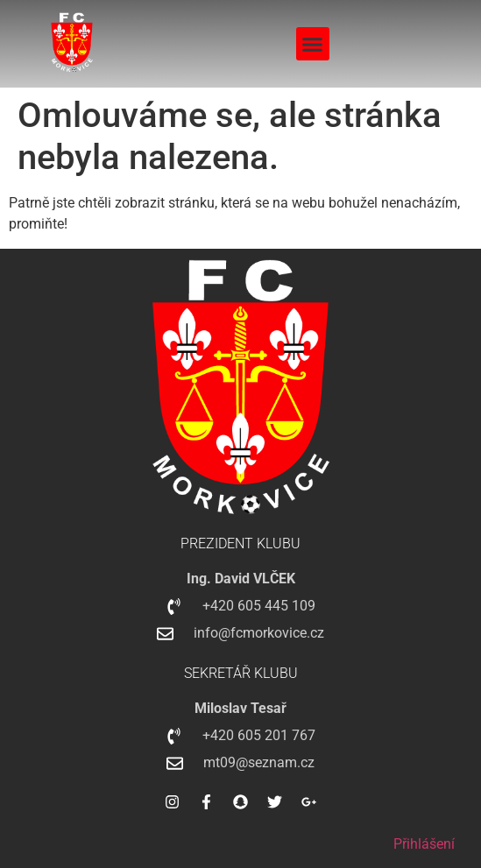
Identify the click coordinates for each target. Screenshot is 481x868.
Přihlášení (424, 844)
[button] (313, 44)
